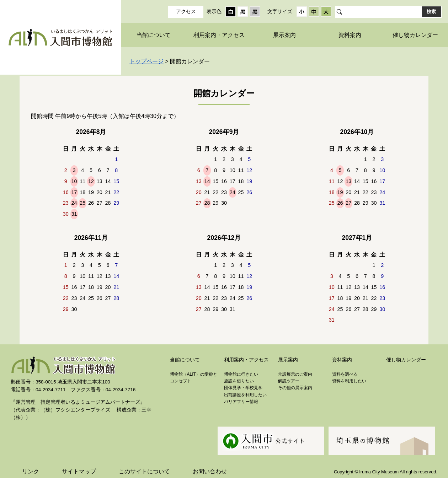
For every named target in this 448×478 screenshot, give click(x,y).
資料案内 (350, 35)
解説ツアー (289, 381)
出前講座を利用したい (245, 395)
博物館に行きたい (241, 374)
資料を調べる (345, 374)
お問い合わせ (210, 471)
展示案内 (284, 35)
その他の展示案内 (295, 388)
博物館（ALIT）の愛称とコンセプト (194, 378)
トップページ (146, 61)
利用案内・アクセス (219, 35)
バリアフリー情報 (241, 402)
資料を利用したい (349, 381)
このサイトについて (144, 471)
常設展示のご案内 (295, 374)
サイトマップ (79, 471)
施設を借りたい (239, 381)
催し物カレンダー (415, 35)
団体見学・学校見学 (243, 388)
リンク (31, 471)
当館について (154, 35)
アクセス (186, 11)
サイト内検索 (338, 12)
